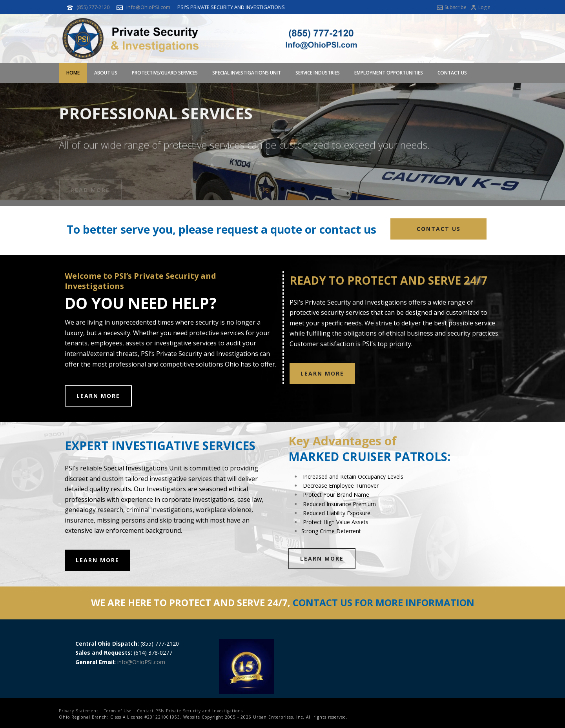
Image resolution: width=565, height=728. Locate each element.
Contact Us (452, 73)
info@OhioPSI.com (141, 662)
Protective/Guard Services (165, 73)
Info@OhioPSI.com (148, 7)
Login (480, 7)
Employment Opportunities (389, 73)
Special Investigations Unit (247, 73)
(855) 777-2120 (93, 7)
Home (73, 73)
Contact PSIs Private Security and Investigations (190, 711)
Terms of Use (118, 711)
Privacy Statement (79, 711)
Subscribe (452, 7)
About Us (106, 73)
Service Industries (318, 73)
